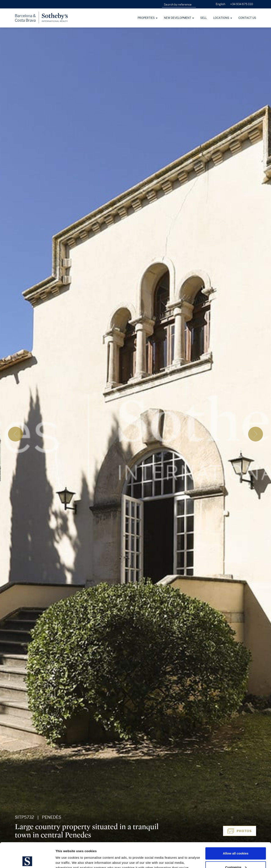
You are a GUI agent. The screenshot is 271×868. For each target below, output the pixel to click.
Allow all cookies (236, 829)
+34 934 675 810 (242, 4)
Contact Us (247, 18)
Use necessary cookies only (236, 856)
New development (179, 18)
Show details (65, 860)
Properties (148, 18)
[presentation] (15, 434)
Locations (223, 18)
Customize (236, 842)
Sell (204, 18)
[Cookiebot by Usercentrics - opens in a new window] (27, 860)
